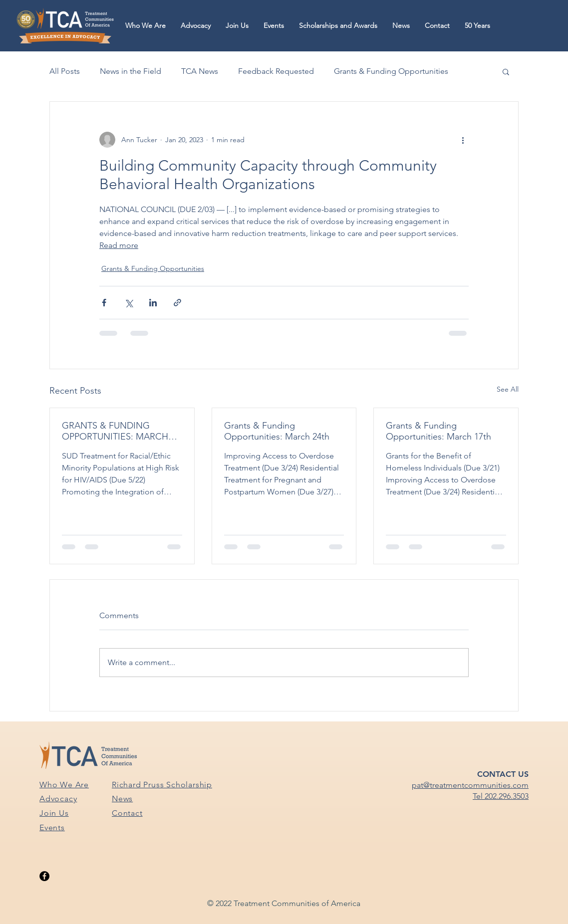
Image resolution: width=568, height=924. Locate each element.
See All (508, 389)
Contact (127, 813)
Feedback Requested (276, 71)
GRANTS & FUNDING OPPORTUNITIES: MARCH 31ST (115, 431)
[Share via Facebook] (104, 303)
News (122, 799)
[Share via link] (177, 303)
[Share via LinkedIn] (153, 303)
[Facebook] (44, 876)
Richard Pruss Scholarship (162, 785)
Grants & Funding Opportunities (391, 71)
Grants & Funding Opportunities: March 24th (277, 431)
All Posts (65, 71)
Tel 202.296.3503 (501, 796)
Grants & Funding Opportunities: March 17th (438, 431)
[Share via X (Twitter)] (129, 303)
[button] (145, 26)
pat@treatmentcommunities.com (470, 785)
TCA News (200, 71)
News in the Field (131, 71)
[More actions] (463, 140)
